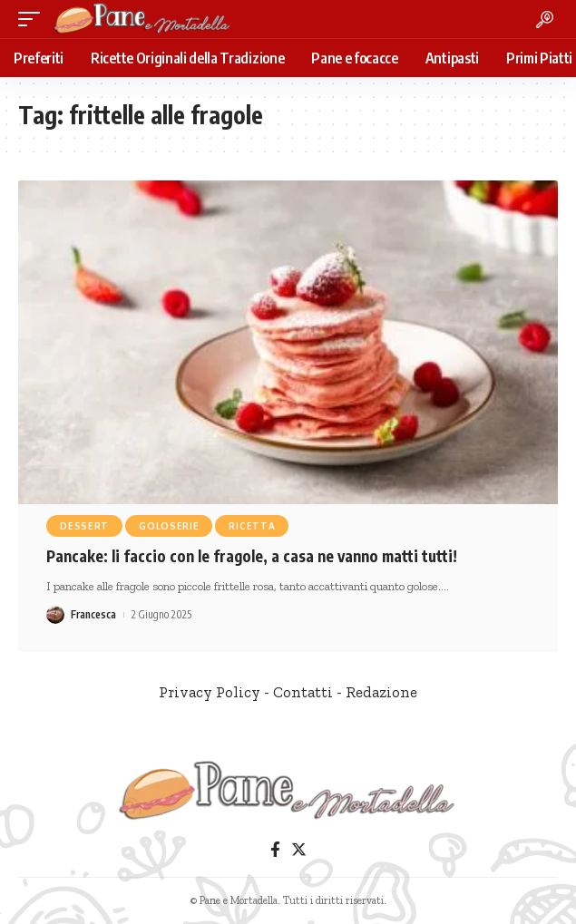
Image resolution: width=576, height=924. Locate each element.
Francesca (93, 614)
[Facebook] (275, 850)
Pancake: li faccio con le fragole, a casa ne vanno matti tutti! (252, 556)
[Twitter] (299, 850)
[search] (545, 19)
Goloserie (169, 526)
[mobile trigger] (34, 19)
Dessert (84, 526)
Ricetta (252, 526)
